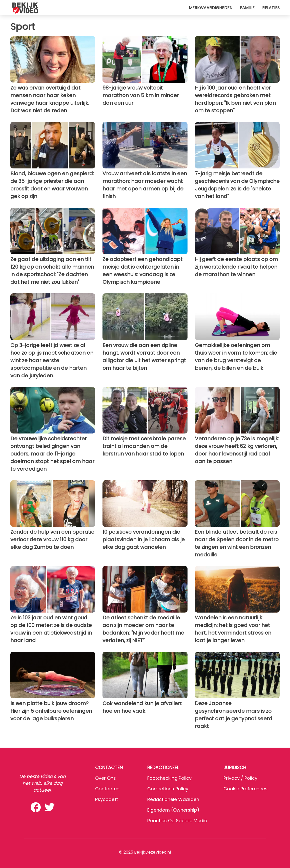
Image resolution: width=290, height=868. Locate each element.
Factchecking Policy (169, 778)
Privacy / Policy (240, 778)
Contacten (107, 789)
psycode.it (107, 799)
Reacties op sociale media (177, 821)
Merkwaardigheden (211, 8)
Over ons (106, 778)
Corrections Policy (168, 789)
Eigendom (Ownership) (173, 810)
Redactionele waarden (173, 799)
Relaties (271, 8)
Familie (247, 8)
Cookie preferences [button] (245, 789)
